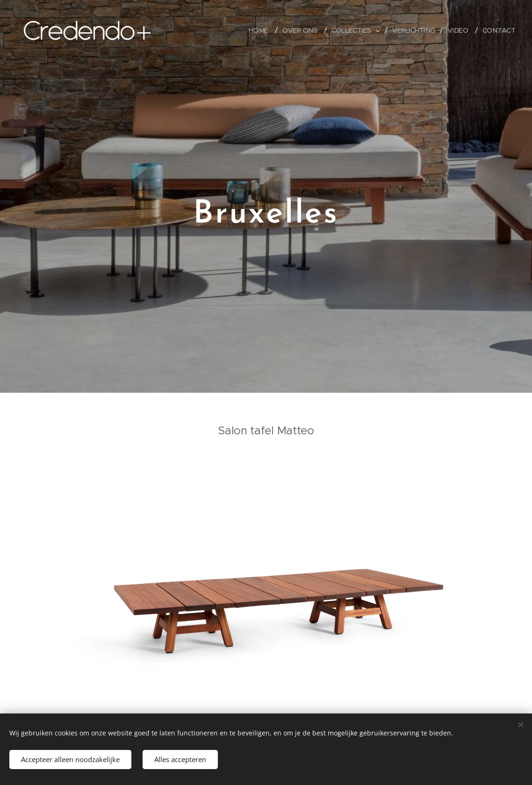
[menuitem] (262, 30)
